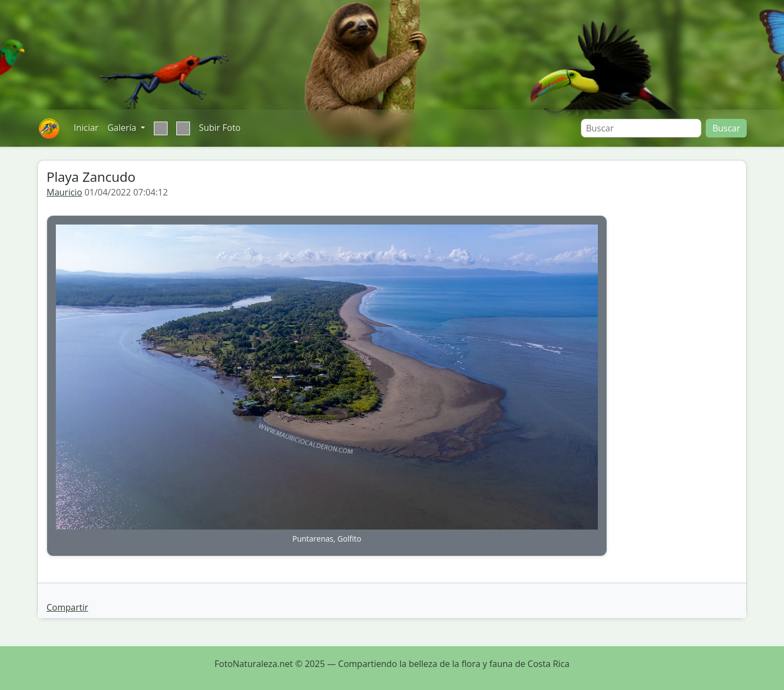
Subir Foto (220, 128)
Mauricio (64, 192)
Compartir (67, 607)
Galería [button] (123, 128)
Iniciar (86, 128)
